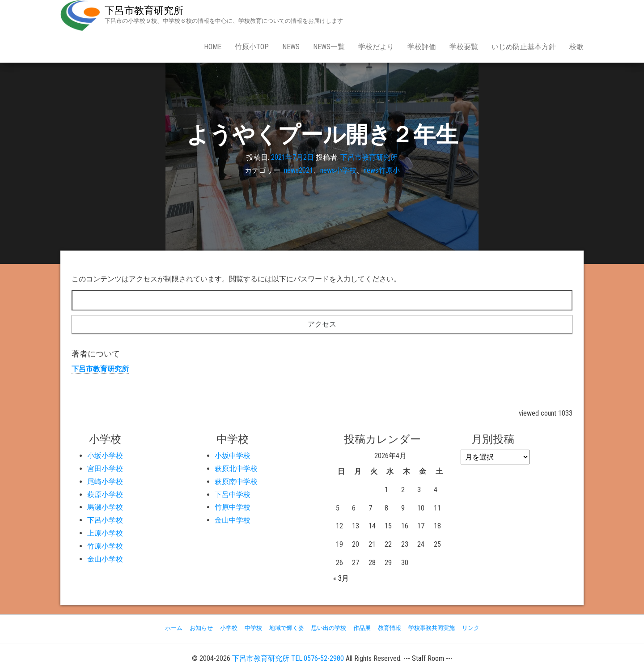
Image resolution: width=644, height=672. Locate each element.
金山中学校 (233, 520)
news (291, 47)
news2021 (299, 170)
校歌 (576, 47)
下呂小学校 (105, 520)
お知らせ (201, 628)
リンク (471, 628)
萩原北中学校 (236, 469)
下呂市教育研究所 (144, 11)
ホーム (174, 628)
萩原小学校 (105, 495)
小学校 (229, 628)
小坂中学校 (233, 456)
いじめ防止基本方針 (524, 47)
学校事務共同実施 (432, 628)
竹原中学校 (233, 507)
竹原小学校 (105, 546)
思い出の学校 (329, 628)
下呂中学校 (233, 495)
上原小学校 (105, 533)
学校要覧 (464, 47)
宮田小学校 (105, 469)
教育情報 (390, 628)
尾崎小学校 (105, 482)
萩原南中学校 (236, 482)
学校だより (376, 47)
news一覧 (329, 47)
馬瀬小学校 (105, 507)
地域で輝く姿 (287, 628)
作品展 (362, 628)
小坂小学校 (105, 456)
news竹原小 (382, 170)
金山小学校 (105, 559)
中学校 (253, 628)
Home (213, 47)
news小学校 (338, 170)
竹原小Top (252, 47)
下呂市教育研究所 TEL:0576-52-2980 (288, 658)
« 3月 (341, 578)
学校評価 (422, 47)
